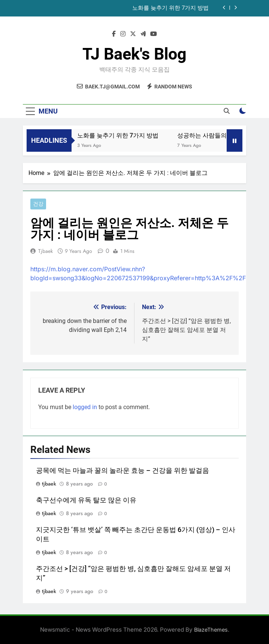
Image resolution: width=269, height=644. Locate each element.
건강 (38, 204)
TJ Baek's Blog (134, 54)
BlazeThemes (211, 630)
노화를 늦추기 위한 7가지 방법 (170, 8)
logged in (85, 407)
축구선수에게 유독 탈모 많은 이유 (86, 500)
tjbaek (46, 251)
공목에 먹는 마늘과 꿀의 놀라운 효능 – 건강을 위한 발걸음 (123, 471)
